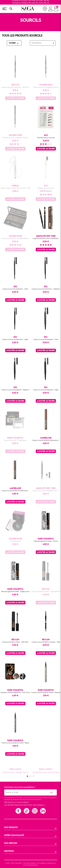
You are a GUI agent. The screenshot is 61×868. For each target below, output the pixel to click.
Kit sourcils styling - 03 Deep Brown (15, 238)
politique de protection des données (16, 800)
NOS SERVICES (11, 843)
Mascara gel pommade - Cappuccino (15, 591)
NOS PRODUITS (11, 828)
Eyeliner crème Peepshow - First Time (15, 692)
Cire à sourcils (15, 541)
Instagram (35, 811)
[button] (27, 776)
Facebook (18, 811)
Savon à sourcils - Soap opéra (15, 440)
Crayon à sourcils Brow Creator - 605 (46, 642)
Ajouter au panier (15, 98)
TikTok (26, 811)
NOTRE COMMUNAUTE (14, 835)
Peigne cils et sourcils (46, 188)
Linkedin (43, 811)
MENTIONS (9, 851)
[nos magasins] (45, 9)
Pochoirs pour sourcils (46, 138)
